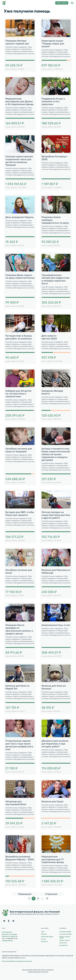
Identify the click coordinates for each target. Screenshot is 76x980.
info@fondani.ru (7, 941)
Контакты (44, 942)
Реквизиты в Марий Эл (10, 936)
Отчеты (43, 939)
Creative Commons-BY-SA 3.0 (38, 972)
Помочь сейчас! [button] (62, 3)
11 (47, 898)
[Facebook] (4, 921)
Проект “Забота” (65, 940)
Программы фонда (47, 937)
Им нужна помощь (65, 934)
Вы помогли (63, 945)
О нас (43, 932)
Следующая (55, 894)
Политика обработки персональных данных (17, 961)
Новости (44, 934)
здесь (23, 958)
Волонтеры (63, 943)
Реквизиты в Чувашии (9, 934)
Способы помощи (65, 932)
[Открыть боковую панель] (72, 3)
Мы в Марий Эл (7, 932)
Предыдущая (28, 894)
